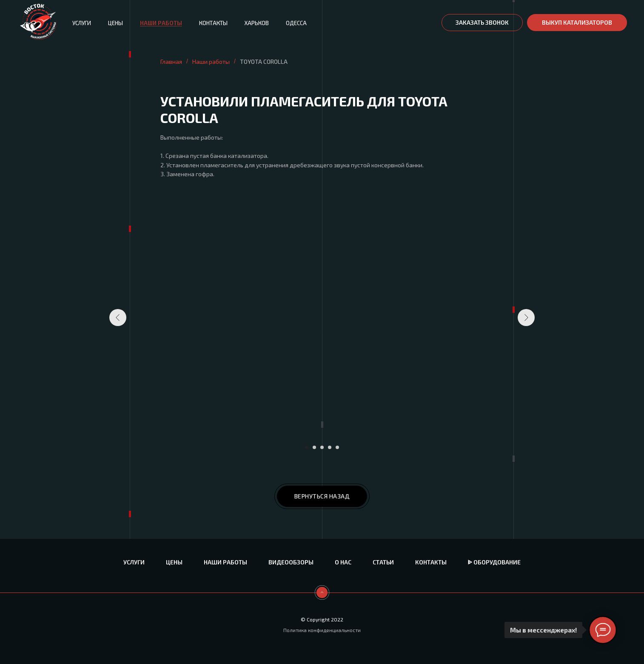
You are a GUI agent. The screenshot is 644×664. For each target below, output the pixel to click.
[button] (482, 23)
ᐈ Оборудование (494, 562)
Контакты (213, 23)
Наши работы (161, 23)
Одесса (296, 23)
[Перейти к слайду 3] (322, 447)
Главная (171, 62)
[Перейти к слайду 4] (330, 447)
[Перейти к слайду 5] (337, 447)
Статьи (383, 562)
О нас (343, 562)
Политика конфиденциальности (322, 630)
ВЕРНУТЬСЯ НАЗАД (322, 496)
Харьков (257, 23)
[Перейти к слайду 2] (314, 447)
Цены (115, 23)
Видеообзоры (291, 562)
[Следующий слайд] (526, 318)
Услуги (82, 23)
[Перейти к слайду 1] (307, 447)
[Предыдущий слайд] (118, 318)
